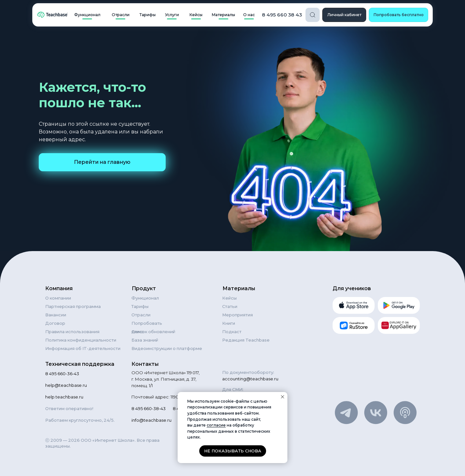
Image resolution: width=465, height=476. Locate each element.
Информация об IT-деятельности (83, 348)
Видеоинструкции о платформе (167, 348)
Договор (55, 323)
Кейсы (229, 298)
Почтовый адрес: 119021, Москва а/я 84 (173, 397)
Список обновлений (153, 332)
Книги (229, 323)
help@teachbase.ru (66, 385)
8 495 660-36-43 (62, 374)
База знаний (145, 340)
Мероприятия (238, 315)
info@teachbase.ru (151, 420)
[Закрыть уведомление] (283, 397)
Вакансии (56, 315)
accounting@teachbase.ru (250, 379)
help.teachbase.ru (64, 397)
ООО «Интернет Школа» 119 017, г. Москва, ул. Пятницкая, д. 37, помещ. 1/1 (165, 379)
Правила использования (72, 332)
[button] (398, 15)
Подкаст (232, 332)
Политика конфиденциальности (81, 340)
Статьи (230, 306)
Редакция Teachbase (246, 340)
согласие (216, 425)
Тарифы (140, 306)
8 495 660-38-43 (149, 408)
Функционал (145, 298)
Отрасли (141, 315)
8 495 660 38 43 (282, 15)
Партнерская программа (73, 306)
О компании (58, 298)
